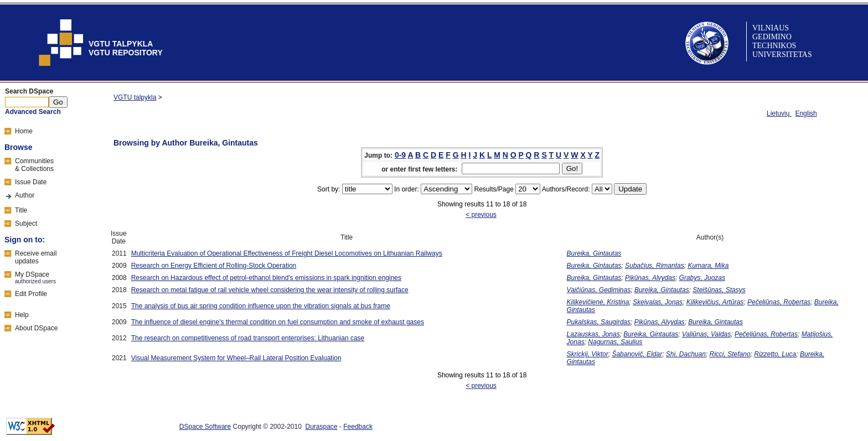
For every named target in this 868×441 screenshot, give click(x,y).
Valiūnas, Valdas (707, 334)
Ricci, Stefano (730, 354)
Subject (26, 224)
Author (25, 195)
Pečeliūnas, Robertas (779, 302)
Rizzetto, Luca (775, 354)
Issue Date (31, 182)
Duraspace (322, 427)
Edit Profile (31, 294)
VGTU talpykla (135, 97)
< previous (481, 215)
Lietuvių (779, 113)
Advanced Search (33, 112)
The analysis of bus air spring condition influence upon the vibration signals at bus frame (261, 306)
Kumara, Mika (708, 266)
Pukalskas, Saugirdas (599, 322)
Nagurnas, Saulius (615, 342)
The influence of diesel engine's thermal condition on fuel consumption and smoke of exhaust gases (278, 322)
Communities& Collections (34, 165)
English (806, 113)
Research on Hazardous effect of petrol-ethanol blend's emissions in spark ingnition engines (266, 278)
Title (21, 210)
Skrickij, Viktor (588, 354)
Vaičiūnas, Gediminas (599, 290)
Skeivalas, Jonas (658, 302)
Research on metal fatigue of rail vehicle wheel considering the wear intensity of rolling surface (270, 290)
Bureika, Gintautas (594, 253)
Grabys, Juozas (702, 278)
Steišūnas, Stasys (719, 290)
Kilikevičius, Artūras (715, 302)
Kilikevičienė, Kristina (598, 302)
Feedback (358, 427)
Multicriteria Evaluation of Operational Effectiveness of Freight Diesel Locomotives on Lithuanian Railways (287, 253)
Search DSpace (29, 91)
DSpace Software (205, 427)
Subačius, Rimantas (655, 266)
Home (24, 131)
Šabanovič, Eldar (637, 354)
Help (22, 315)
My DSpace (32, 274)
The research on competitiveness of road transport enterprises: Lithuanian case (248, 338)
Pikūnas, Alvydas (650, 278)
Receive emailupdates (36, 257)
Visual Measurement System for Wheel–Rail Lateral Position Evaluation (236, 358)
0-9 (400, 155)
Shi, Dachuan (686, 354)
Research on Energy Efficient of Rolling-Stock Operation (214, 266)
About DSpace (36, 328)
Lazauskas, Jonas (593, 334)
